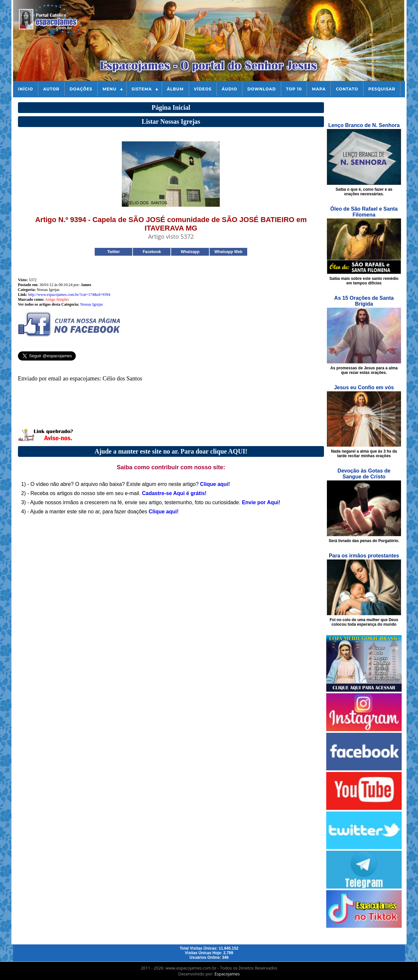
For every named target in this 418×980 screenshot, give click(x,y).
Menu (110, 89)
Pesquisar (382, 89)
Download (261, 89)
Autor (51, 89)
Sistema (142, 89)
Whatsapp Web (228, 252)
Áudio (229, 89)
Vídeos (203, 89)
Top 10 (294, 89)
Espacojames (227, 974)
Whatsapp (190, 252)
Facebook (152, 252)
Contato (347, 89)
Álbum (175, 89)
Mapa (319, 89)
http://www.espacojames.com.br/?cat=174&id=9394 (69, 295)
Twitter (113, 252)
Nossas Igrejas (91, 304)
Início (25, 89)
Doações (81, 89)
